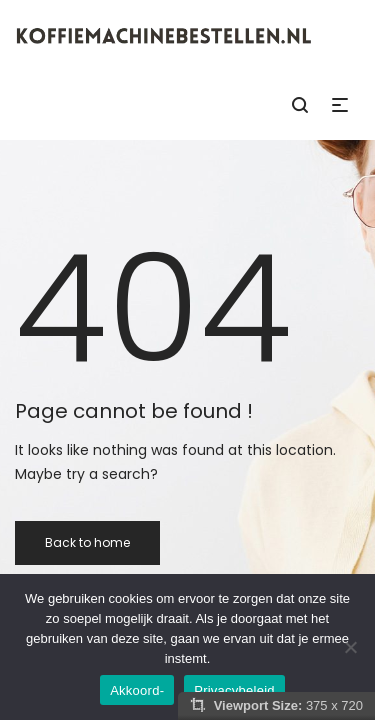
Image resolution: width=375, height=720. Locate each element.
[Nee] (350, 647)
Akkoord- (137, 690)
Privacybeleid (234, 690)
